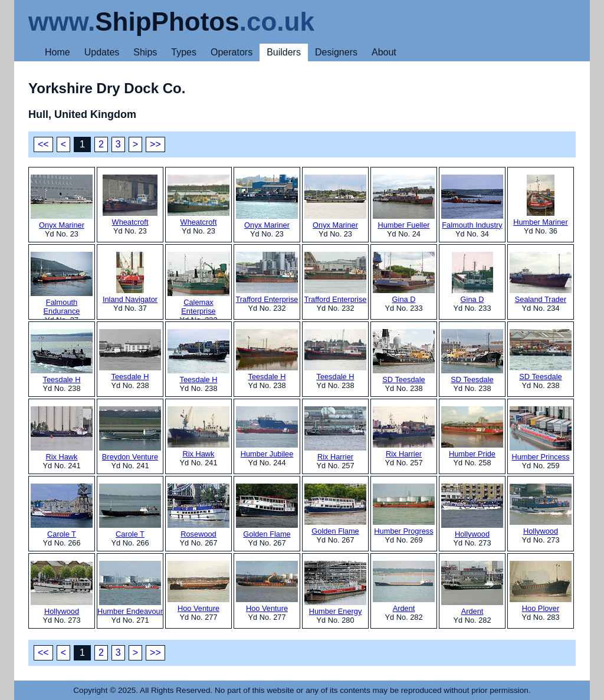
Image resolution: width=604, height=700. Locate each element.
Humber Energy (335, 588)
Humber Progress (404, 510)
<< (43, 144)
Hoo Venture (198, 587)
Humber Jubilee (267, 432)
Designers (336, 52)
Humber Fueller (404, 202)
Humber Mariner (540, 201)
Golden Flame (267, 511)
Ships (145, 52)
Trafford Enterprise (267, 278)
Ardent (404, 587)
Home (58, 52)
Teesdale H (62, 356)
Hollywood (472, 511)
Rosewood (198, 511)
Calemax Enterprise (198, 284)
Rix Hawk (62, 434)
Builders (284, 52)
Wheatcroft (130, 201)
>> (155, 144)
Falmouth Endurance (62, 284)
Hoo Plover (541, 587)
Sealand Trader (541, 278)
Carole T (62, 511)
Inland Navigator (130, 278)
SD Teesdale (404, 356)
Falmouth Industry (472, 202)
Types (184, 52)
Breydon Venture (130, 434)
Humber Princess (541, 434)
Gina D (404, 278)
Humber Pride (472, 432)
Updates (102, 52)
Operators (232, 52)
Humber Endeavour (130, 588)
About (384, 52)
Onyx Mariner (62, 202)
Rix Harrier (335, 434)
